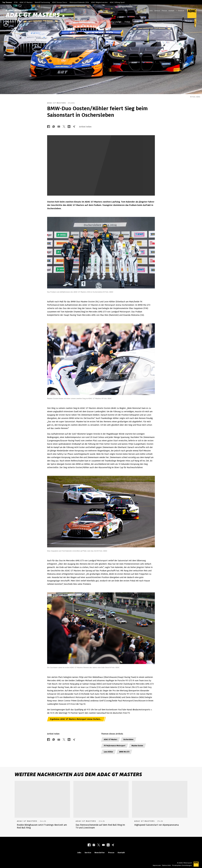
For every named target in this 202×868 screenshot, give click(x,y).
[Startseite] (63, 16)
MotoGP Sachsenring (42, 2)
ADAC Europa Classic (60, 2)
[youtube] (103, 845)
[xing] (113, 845)
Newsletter (100, 853)
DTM (16, 2)
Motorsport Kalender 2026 (79, 2)
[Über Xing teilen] (74, 127)
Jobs (151, 11)
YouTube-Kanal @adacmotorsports (134, 710)
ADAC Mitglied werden (99, 2)
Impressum (157, 865)
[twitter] (99, 845)
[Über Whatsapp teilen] (54, 127)
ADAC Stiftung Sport (117, 2)
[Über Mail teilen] (59, 127)
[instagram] (94, 845)
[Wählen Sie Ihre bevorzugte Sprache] (181, 10)
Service (157, 11)
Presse (164, 11)
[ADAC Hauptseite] (190, 14)
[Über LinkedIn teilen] (69, 127)
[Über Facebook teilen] (49, 127)
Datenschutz (166, 865)
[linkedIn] (108, 845)
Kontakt (171, 11)
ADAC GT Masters (26, 2)
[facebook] (89, 845)
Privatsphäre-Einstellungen (182, 865)
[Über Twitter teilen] (64, 127)
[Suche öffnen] (142, 22)
